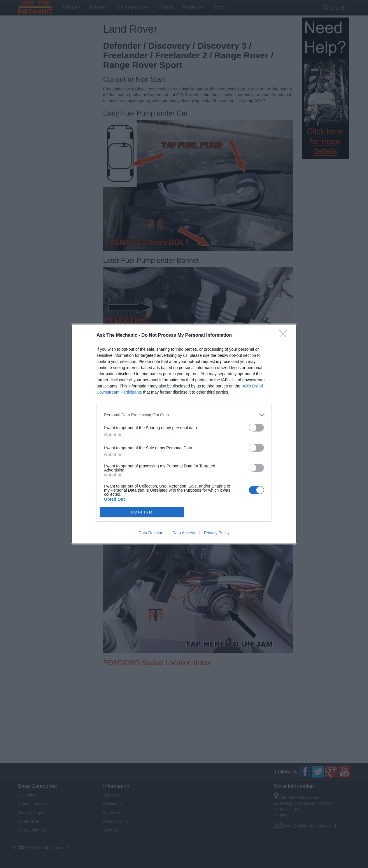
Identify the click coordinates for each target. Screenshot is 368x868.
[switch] (256, 428)
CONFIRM (142, 512)
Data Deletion (151, 533)
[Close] (285, 336)
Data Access (184, 533)
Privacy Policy (217, 533)
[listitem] (184, 415)
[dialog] (184, 434)
